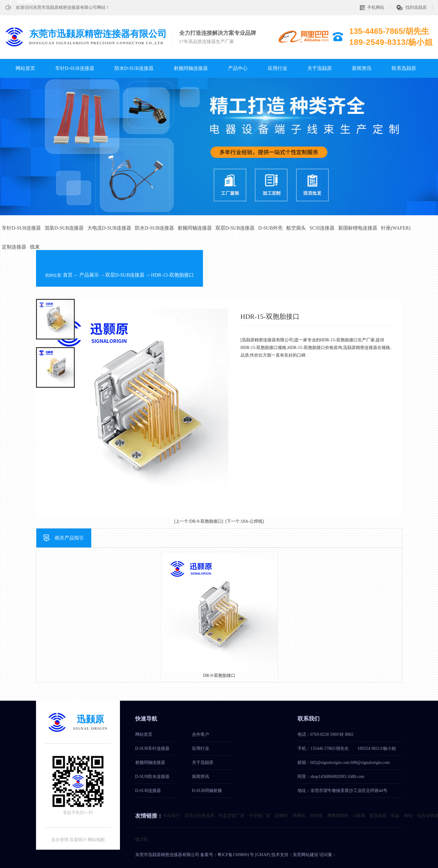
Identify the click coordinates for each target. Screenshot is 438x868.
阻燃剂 (281, 816)
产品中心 (238, 68)
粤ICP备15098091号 (236, 855)
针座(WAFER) (396, 228)
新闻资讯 (362, 68)
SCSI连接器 (322, 228)
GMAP (262, 855)
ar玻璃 (359, 816)
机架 (395, 816)
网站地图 (96, 840)
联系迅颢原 (404, 68)
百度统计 (78, 840)
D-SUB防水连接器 (152, 777)
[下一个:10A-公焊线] (245, 521)
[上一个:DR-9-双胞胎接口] (199, 521)
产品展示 (89, 275)
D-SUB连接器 (148, 791)
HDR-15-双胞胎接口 (172, 275)
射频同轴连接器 (191, 68)
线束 (35, 247)
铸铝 (408, 816)
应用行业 (277, 68)
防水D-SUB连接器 (134, 68)
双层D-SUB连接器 (235, 228)
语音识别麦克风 (199, 816)
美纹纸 (316, 816)
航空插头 (296, 228)
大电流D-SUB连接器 (109, 228)
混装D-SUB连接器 (64, 228)
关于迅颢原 (320, 68)
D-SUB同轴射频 (207, 791)
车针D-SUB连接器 (75, 68)
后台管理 (60, 840)
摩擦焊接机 (338, 816)
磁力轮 (142, 839)
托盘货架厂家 (232, 816)
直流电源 (378, 816)
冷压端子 (171, 816)
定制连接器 (14, 247)
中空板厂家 (260, 816)
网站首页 (25, 68)
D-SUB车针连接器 (152, 748)
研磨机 (299, 816)
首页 (68, 275)
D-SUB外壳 (270, 228)
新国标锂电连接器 (358, 228)
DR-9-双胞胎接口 (219, 676)
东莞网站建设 (306, 855)
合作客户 (201, 734)
